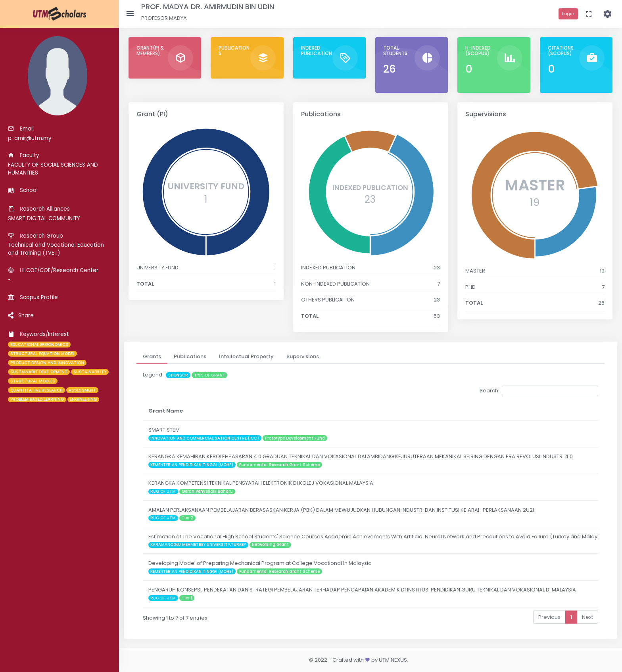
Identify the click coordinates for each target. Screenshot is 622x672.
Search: (539, 391)
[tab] (152, 357)
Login (568, 13)
